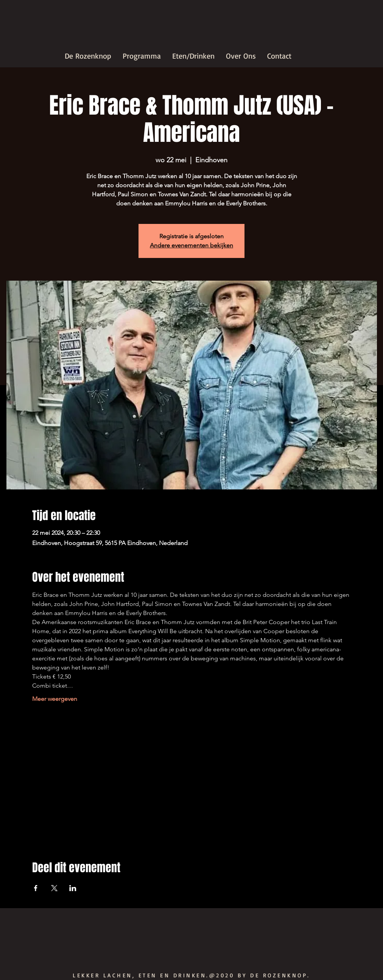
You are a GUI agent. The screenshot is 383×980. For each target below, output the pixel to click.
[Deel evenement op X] (54, 888)
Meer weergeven (55, 699)
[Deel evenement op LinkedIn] (73, 888)
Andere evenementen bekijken (191, 245)
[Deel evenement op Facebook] (36, 888)
